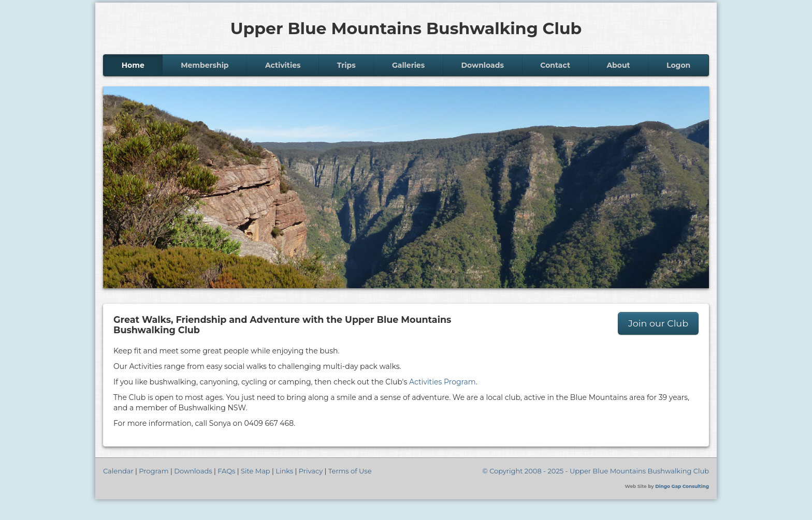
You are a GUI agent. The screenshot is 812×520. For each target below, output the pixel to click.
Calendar (118, 471)
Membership (205, 65)
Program (154, 471)
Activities (283, 65)
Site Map (256, 471)
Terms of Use (350, 471)
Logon (678, 65)
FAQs (226, 471)
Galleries (408, 65)
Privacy (311, 471)
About (618, 65)
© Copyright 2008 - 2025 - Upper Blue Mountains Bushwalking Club (596, 471)
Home (133, 65)
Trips (346, 65)
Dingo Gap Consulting (682, 486)
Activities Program (443, 382)
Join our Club (658, 323)
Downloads (483, 65)
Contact (555, 65)
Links (284, 471)
